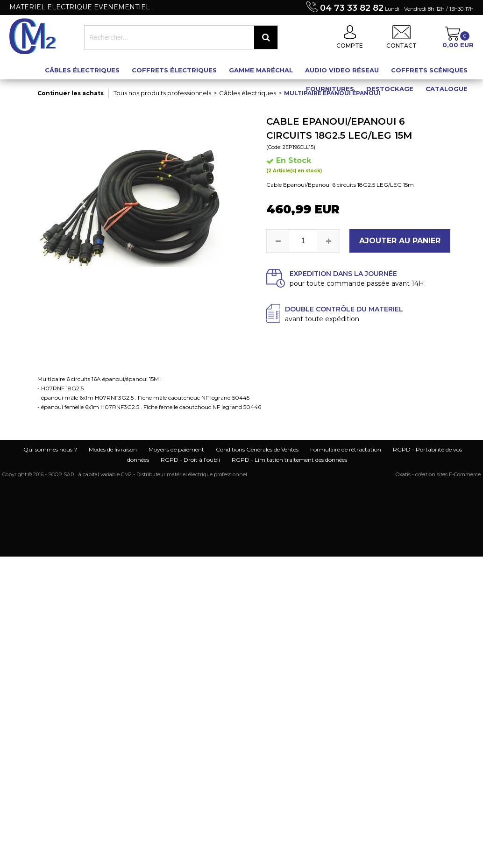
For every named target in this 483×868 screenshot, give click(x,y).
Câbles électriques (82, 70)
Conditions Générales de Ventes (257, 449)
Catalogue (447, 89)
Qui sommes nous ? (50, 449)
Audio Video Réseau (342, 70)
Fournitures (330, 89)
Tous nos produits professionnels (162, 93)
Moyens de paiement (176, 449)
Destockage (390, 89)
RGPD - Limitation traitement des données (289, 460)
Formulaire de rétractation (346, 449)
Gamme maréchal (261, 70)
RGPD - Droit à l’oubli (190, 460)
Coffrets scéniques (429, 70)
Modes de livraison (113, 449)
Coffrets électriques (174, 70)
